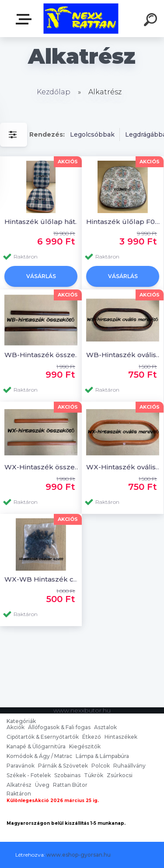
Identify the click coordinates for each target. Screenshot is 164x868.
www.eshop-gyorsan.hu (79, 855)
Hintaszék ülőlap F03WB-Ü (124, 222)
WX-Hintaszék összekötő (42, 467)
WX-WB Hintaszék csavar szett (42, 579)
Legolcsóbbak (92, 134)
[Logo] (81, 19)
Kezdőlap (54, 92)
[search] (152, 21)
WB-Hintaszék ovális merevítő (124, 355)
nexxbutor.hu (25, 19)
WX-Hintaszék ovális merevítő (124, 467)
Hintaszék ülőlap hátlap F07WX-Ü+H (42, 222)
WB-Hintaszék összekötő (42, 355)
